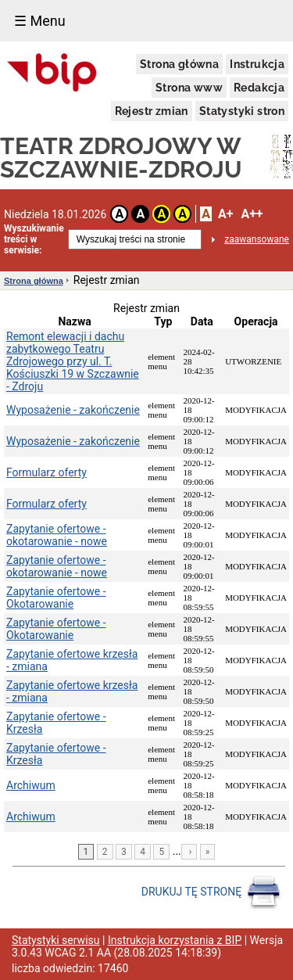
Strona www (189, 88)
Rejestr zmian (152, 111)
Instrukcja (257, 64)
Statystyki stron (242, 111)
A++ (252, 214)
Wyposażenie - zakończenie (73, 410)
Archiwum (31, 785)
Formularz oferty (46, 472)
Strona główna (179, 64)
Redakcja (259, 88)
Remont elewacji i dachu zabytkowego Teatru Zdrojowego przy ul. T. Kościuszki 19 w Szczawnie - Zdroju (73, 361)
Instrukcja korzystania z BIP (175, 940)
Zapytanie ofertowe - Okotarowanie (56, 598)
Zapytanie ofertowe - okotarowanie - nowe (57, 535)
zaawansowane (257, 239)
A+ (225, 214)
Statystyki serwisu (56, 940)
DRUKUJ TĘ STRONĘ (211, 892)
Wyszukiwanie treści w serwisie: (34, 239)
